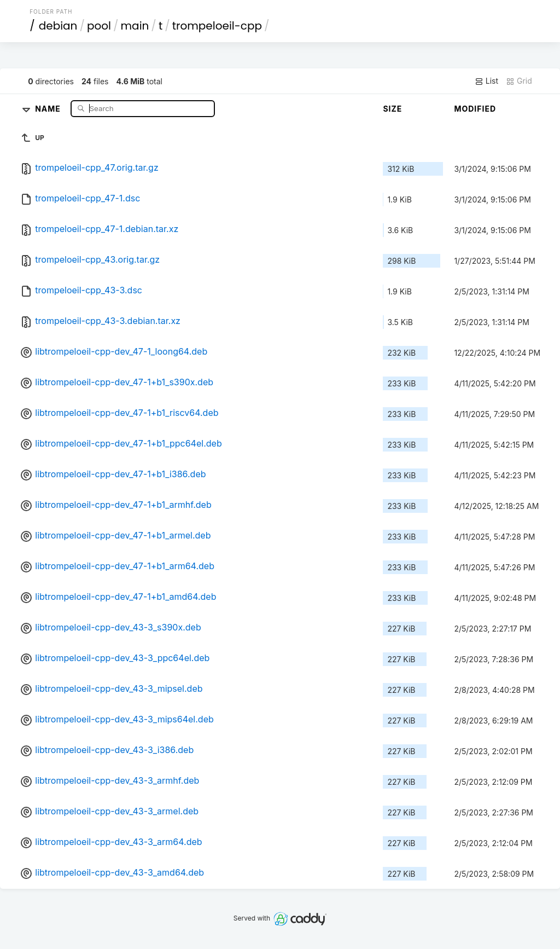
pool (99, 26)
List (486, 81)
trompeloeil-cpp (217, 26)
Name (49, 108)
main (135, 26)
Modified (475, 109)
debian (58, 26)
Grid (519, 81)
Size (392, 109)
